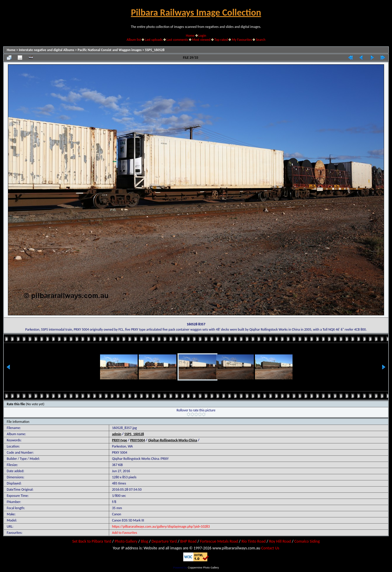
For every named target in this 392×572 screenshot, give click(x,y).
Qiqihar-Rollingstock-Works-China (173, 440)
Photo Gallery (126, 541)
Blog (145, 541)
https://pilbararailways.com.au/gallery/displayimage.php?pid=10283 (161, 526)
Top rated (221, 40)
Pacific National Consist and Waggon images (110, 50)
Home (190, 36)
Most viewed (201, 40)
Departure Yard (164, 541)
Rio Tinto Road (254, 541)
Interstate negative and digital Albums (47, 50)
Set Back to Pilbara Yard (92, 541)
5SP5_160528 (155, 50)
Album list (134, 40)
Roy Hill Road (280, 541)
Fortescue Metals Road (219, 541)
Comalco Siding (307, 541)
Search (261, 40)
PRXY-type (120, 440)
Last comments (177, 40)
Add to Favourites (125, 533)
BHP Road (188, 541)
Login (202, 36)
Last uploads (154, 40)
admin (117, 434)
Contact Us (270, 548)
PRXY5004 (138, 440)
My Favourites (242, 40)
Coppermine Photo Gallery (203, 568)
